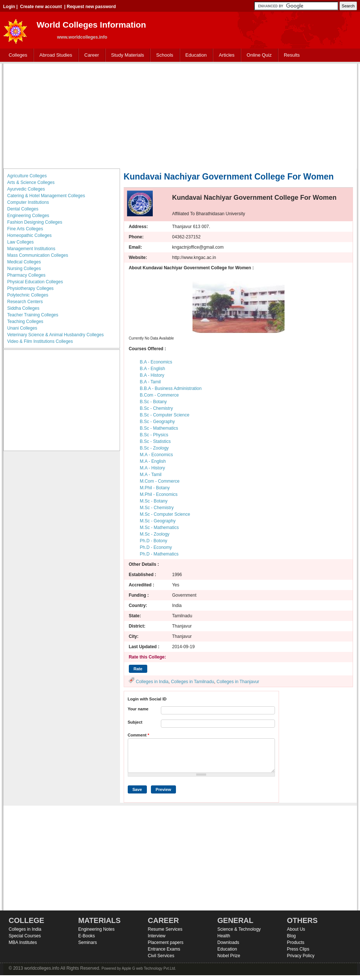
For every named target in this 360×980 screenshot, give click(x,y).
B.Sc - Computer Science (165, 415)
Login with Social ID (147, 699)
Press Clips (298, 949)
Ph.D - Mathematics (159, 554)
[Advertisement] (180, 115)
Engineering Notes (97, 929)
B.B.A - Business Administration (171, 388)
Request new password (91, 7)
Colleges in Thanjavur (238, 682)
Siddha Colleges (23, 308)
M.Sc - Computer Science (165, 514)
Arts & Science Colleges (31, 182)
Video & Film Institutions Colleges (40, 341)
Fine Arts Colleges (25, 229)
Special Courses (25, 936)
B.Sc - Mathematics (159, 428)
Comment (139, 735)
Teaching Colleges (25, 322)
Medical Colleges (24, 262)
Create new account (41, 7)
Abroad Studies (54, 55)
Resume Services (165, 929)
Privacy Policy (301, 956)
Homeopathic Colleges (30, 235)
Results (292, 55)
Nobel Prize (229, 956)
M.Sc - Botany (154, 501)
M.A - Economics (156, 455)
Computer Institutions (28, 202)
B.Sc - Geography (157, 422)
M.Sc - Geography (158, 521)
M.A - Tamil (151, 475)
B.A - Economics (156, 362)
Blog (292, 936)
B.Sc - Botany (153, 402)
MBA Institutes (23, 942)
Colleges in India (152, 682)
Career (90, 55)
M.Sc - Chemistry (157, 508)
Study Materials (126, 55)
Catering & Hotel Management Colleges (46, 196)
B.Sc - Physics (154, 435)
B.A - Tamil (150, 382)
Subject (135, 722)
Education (195, 55)
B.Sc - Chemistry (156, 408)
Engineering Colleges (28, 216)
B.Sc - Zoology (154, 448)
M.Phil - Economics (159, 494)
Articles (227, 55)
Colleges (17, 55)
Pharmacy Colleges (27, 275)
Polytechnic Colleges (28, 295)
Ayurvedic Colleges (26, 189)
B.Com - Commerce (159, 395)
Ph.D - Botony (154, 541)
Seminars (88, 942)
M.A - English (153, 461)
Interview (157, 936)
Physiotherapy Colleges (31, 288)
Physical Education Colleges (35, 282)
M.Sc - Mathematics (159, 528)
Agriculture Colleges (27, 176)
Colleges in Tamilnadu (192, 682)
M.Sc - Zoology (155, 534)
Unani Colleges (22, 328)
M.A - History (153, 468)
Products (296, 942)
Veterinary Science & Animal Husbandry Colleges (56, 335)
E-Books (87, 936)
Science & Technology (239, 929)
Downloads (228, 942)
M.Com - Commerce (160, 481)
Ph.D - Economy (156, 547)
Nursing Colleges (24, 269)
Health (224, 936)
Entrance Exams (164, 949)
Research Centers (25, 302)
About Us (296, 929)
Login (9, 7)
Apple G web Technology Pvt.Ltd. (149, 968)
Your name (138, 709)
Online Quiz (259, 55)
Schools (163, 55)
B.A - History (152, 375)
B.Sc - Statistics (155, 441)
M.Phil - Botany (155, 488)
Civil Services (161, 956)
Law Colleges (21, 242)
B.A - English (153, 369)
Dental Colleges (23, 209)
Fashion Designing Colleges (35, 222)
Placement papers (166, 942)
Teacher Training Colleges (33, 315)
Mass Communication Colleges (38, 255)
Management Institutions (31, 249)
